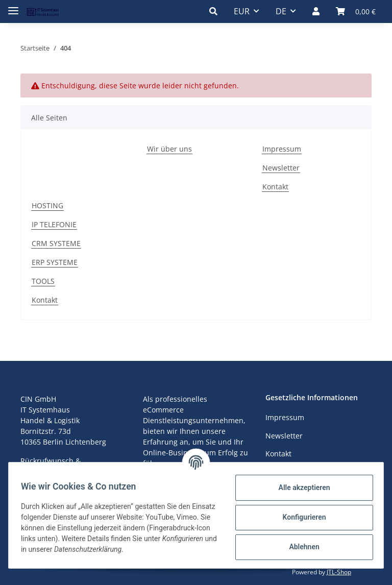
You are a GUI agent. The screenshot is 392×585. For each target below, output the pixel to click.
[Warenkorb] (356, 11)
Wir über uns (169, 149)
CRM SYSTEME (56, 243)
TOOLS (43, 281)
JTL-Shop (339, 572)
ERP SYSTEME (55, 262)
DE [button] (281, 11)
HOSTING (47, 205)
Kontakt (275, 187)
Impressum (282, 149)
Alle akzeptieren (300, 487)
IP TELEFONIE (54, 224)
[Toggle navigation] (13, 6)
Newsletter (281, 168)
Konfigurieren (300, 517)
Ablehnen (300, 547)
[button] (213, 11)
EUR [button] (242, 11)
